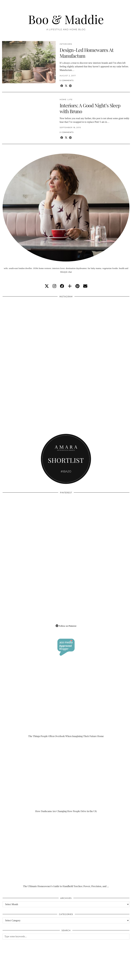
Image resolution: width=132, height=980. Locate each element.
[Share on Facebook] (62, 86)
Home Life (66, 99)
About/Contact (43, 974)
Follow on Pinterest (66, 626)
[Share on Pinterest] (70, 86)
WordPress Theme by (112, 976)
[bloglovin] (70, 286)
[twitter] (47, 286)
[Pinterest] (34, 528)
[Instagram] (34, 331)
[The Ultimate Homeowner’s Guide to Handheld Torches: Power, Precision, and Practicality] (66, 852)
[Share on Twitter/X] (66, 86)
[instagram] (54, 286)
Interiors (66, 44)
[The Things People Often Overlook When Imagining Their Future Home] (66, 702)
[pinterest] (77, 286)
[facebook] (62, 286)
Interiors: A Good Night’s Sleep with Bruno (90, 108)
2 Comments (67, 132)
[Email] (85, 286)
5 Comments (67, 80)
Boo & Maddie (66, 19)
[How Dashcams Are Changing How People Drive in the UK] (66, 777)
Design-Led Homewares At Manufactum (87, 53)
